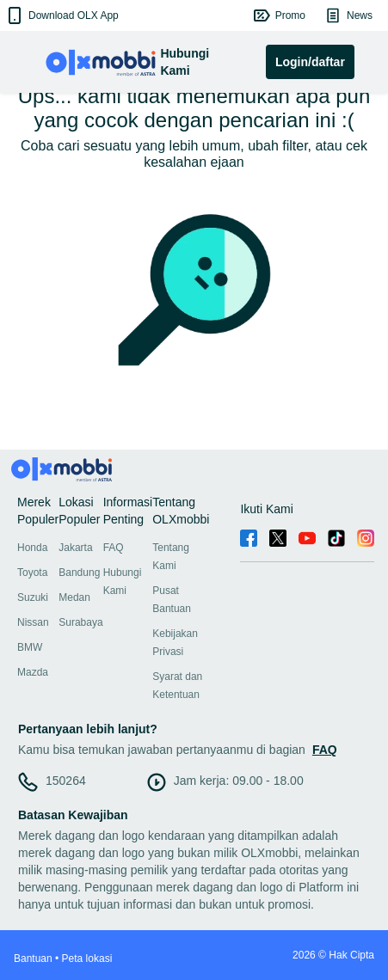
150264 (66, 781)
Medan (74, 597)
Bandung (79, 573)
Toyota (32, 573)
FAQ (114, 548)
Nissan (33, 622)
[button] (62, 15)
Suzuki (33, 597)
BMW (30, 647)
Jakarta (75, 548)
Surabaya (80, 622)
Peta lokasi (87, 959)
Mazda (33, 672)
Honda (32, 548)
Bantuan (33, 959)
